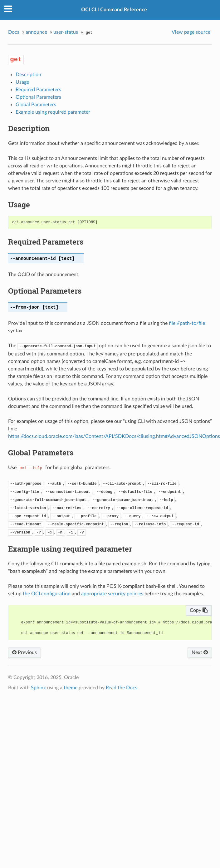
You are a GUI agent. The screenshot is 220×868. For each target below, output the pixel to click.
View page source (191, 32)
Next (200, 652)
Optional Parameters (38, 97)
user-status (66, 32)
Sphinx (38, 688)
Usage (22, 82)
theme (71, 688)
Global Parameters (36, 105)
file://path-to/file (187, 323)
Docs (14, 32)
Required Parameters (38, 90)
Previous (24, 652)
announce (36, 32)
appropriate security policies (112, 594)
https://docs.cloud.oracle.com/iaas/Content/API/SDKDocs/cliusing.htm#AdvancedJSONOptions (114, 436)
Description (28, 75)
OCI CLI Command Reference (114, 10)
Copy (199, 610)
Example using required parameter (53, 112)
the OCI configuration (47, 594)
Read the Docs (122, 688)
